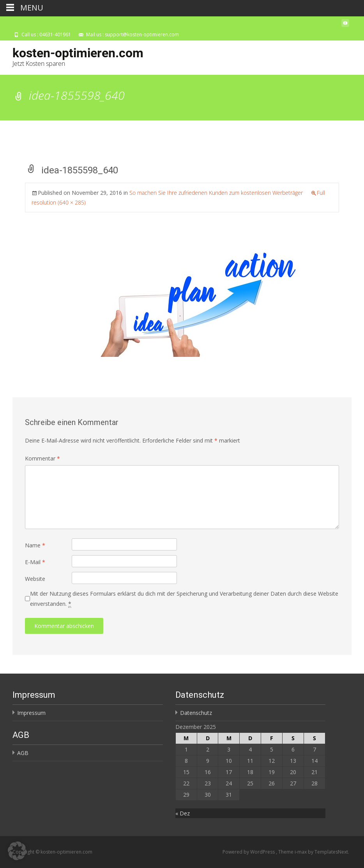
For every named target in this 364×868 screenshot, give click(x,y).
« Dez (183, 813)
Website (35, 579)
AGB (23, 753)
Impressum (31, 713)
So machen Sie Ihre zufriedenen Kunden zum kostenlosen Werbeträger (216, 193)
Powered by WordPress (249, 852)
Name (35, 545)
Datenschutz (196, 713)
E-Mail (35, 562)
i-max (301, 852)
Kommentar (42, 458)
